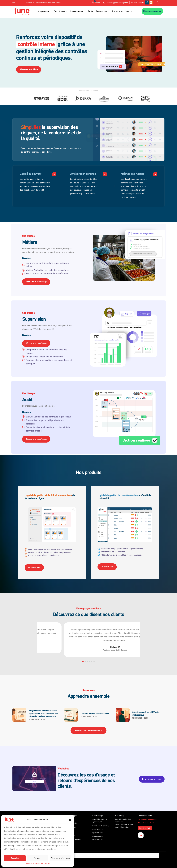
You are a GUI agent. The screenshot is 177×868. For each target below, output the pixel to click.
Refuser (38, 858)
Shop (129, 12)
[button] (70, 820)
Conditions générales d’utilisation (97, 856)
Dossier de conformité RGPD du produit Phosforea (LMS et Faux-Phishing (134, 856)
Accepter (15, 858)
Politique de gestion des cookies (38, 864)
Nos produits (44, 12)
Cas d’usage (61, 12)
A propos (117, 12)
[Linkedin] (141, 835)
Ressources (102, 12)
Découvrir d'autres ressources (89, 730)
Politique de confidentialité (74, 856)
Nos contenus (78, 12)
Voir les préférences (61, 858)
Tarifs (90, 12)
